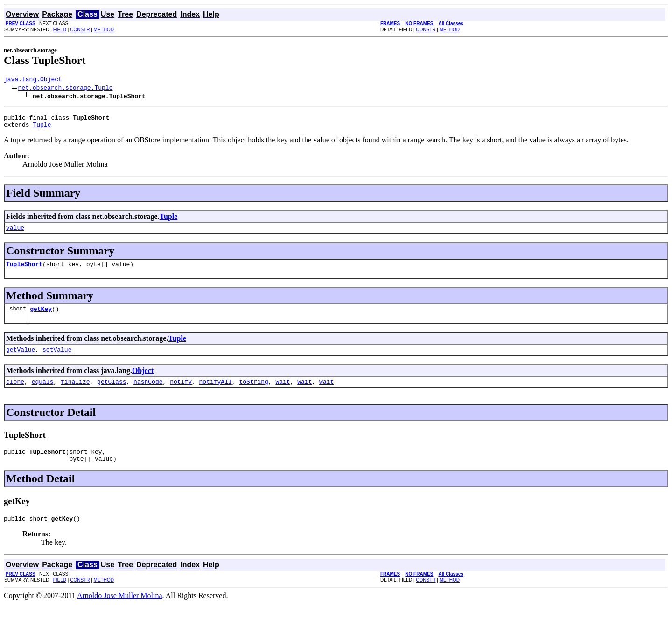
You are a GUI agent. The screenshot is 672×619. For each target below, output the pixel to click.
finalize (75, 393)
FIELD (60, 30)
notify (181, 393)
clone (15, 393)
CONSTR (80, 30)
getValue (21, 359)
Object (143, 380)
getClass (112, 393)
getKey (41, 317)
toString (253, 393)
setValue (57, 359)
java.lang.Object (33, 80)
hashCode (148, 393)
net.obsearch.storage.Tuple (66, 89)
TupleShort (24, 271)
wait (283, 393)
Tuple (42, 128)
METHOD (104, 30)
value (15, 233)
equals (43, 393)
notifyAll (216, 393)
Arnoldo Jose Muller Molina (120, 611)
